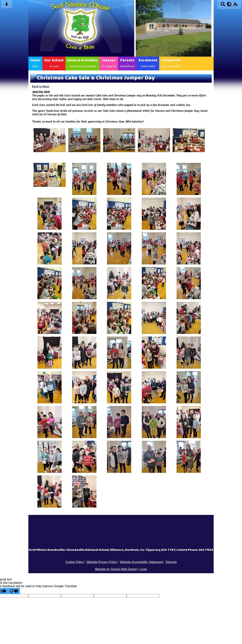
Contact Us (171, 63)
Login (143, 569)
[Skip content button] (7, 5)
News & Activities (82, 63)
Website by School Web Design (116, 569)
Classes (109, 63)
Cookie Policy (74, 562)
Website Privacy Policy (102, 562)
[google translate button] (229, 4)
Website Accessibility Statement (141, 562)
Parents (127, 63)
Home (35, 63)
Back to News (41, 86)
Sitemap (171, 562)
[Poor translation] (14, 591)
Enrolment (148, 63)
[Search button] (223, 5)
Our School (54, 63)
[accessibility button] (235, 5)
